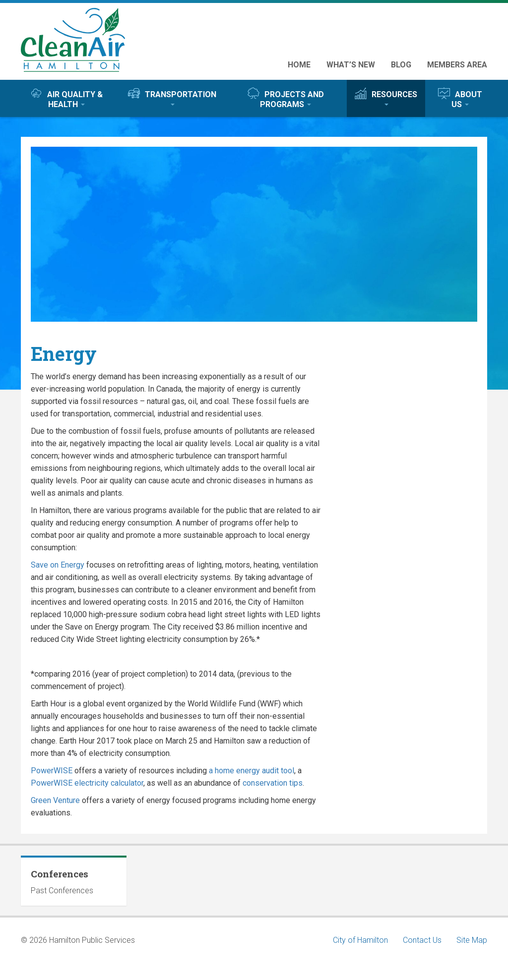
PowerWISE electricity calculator (87, 783)
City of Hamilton (360, 940)
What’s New (351, 65)
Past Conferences (62, 891)
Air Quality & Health (66, 98)
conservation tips (273, 783)
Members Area (457, 65)
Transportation (172, 96)
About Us (460, 98)
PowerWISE (52, 771)
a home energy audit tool (252, 771)
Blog (401, 65)
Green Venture (55, 800)
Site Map (472, 940)
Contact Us (422, 940)
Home (299, 65)
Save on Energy (58, 565)
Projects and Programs (286, 98)
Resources (386, 96)
